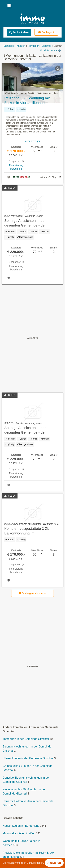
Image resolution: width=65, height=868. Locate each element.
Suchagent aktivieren (32, 593)
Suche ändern (19, 32)
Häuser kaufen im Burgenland (21, 826)
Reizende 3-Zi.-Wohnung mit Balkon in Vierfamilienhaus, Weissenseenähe (27, 101)
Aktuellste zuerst (49, 50)
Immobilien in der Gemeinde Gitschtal (26, 739)
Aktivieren (54, 863)
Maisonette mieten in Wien (19, 833)
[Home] (32, 19)
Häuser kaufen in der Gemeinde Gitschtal (28, 758)
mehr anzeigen (32, 141)
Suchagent (46, 32)
